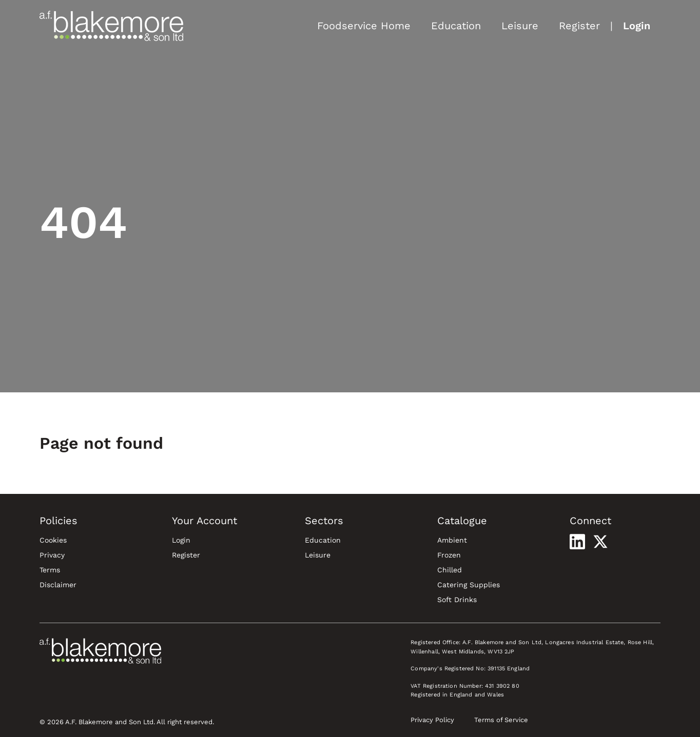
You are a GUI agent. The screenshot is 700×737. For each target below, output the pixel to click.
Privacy (52, 555)
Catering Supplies (469, 585)
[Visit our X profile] (600, 542)
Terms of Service (501, 720)
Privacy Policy (432, 720)
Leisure (520, 26)
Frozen (449, 555)
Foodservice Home (364, 26)
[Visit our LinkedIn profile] (577, 542)
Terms (50, 570)
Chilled (450, 570)
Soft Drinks (457, 600)
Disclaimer (58, 585)
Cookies (53, 540)
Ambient (452, 540)
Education (456, 26)
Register (579, 26)
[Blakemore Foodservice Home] (111, 26)
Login (637, 26)
